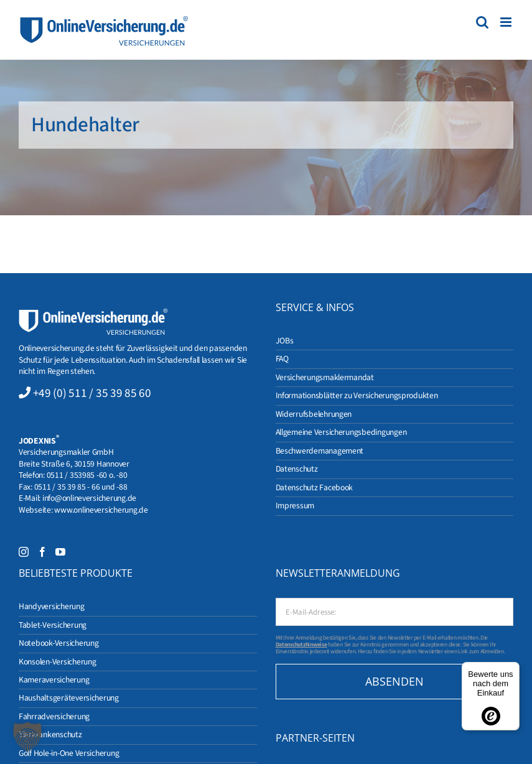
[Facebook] (42, 552)
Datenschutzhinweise (301, 645)
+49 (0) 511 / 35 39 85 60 (92, 393)
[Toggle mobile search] (482, 22)
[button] (27, 737)
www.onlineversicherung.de (101, 510)
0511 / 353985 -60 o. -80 (87, 475)
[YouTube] (60, 552)
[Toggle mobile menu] (507, 22)
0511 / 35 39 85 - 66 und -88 (81, 487)
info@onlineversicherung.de (89, 498)
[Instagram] (24, 552)
